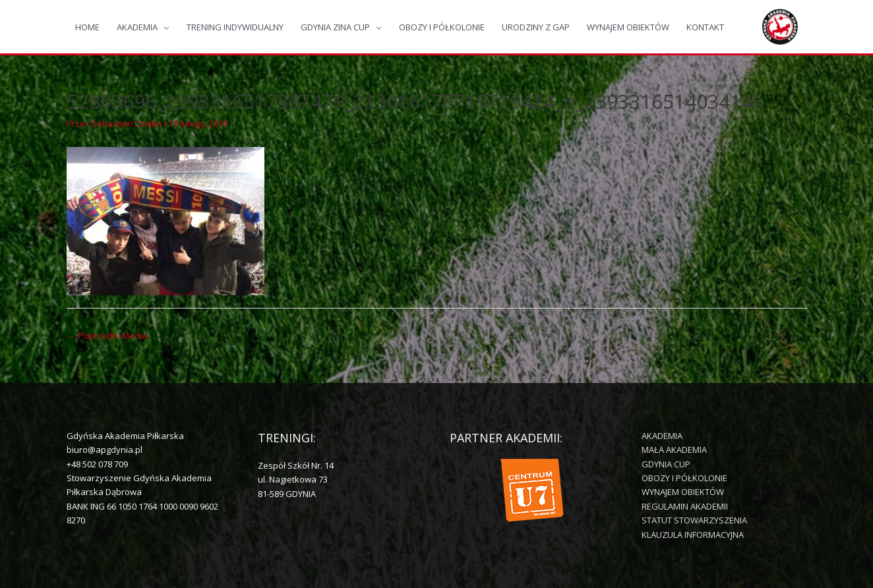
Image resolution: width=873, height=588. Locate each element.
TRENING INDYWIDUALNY (235, 27)
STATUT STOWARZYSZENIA (694, 520)
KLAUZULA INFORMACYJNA (693, 535)
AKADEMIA (137, 27)
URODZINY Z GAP (536, 27)
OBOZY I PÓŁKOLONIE (442, 27)
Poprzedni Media (107, 336)
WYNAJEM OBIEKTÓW (628, 27)
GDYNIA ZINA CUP (335, 27)
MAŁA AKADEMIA (674, 450)
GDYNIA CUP (666, 464)
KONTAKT (705, 27)
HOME (87, 27)
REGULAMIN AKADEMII (685, 506)
